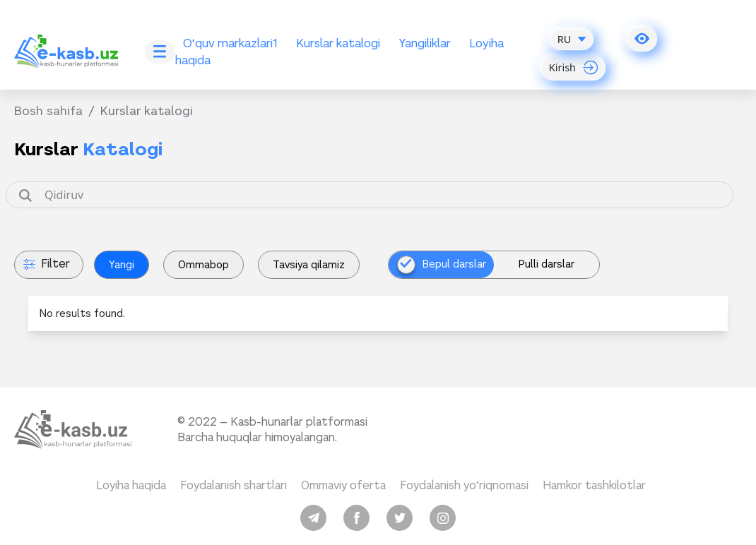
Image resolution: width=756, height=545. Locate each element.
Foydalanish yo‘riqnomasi (464, 485)
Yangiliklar (425, 43)
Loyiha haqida (131, 485)
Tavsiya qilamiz (309, 265)
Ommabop (203, 265)
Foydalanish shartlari (234, 485)
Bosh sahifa (48, 111)
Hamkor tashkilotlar (594, 485)
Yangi (122, 265)
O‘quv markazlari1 (230, 43)
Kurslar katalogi (338, 43)
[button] (643, 39)
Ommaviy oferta (343, 485)
